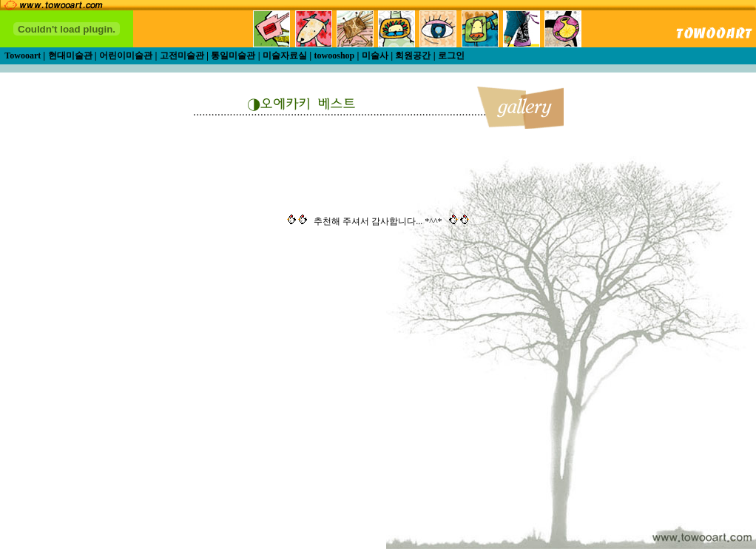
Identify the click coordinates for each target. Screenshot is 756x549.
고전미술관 (182, 55)
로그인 (451, 55)
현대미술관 (70, 55)
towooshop (335, 55)
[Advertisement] (441, 410)
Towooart (24, 55)
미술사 (375, 55)
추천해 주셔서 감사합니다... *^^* (378, 221)
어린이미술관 (126, 55)
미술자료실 (285, 55)
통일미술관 (233, 55)
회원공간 (413, 55)
